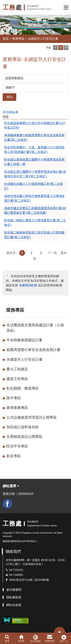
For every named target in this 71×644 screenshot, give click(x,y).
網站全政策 (14, 605)
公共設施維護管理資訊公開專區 (32, 417)
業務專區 (18, 39)
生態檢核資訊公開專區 (24, 437)
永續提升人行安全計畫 (43, 39)
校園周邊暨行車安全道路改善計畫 (33, 350)
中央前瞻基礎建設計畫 (24, 340)
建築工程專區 (17, 379)
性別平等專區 (17, 446)
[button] (66, 7)
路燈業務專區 (17, 408)
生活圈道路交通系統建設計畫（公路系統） (35, 328)
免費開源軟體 (28, 285)
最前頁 (11, 253)
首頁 (6, 39)
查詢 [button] (9, 97)
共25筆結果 (10, 112)
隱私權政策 (14, 597)
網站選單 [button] (11, 486)
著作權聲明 (14, 590)
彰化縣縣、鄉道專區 (23, 388)
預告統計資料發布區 (23, 427)
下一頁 (52, 253)
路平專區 (14, 398)
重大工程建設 (17, 369)
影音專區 (14, 456)
